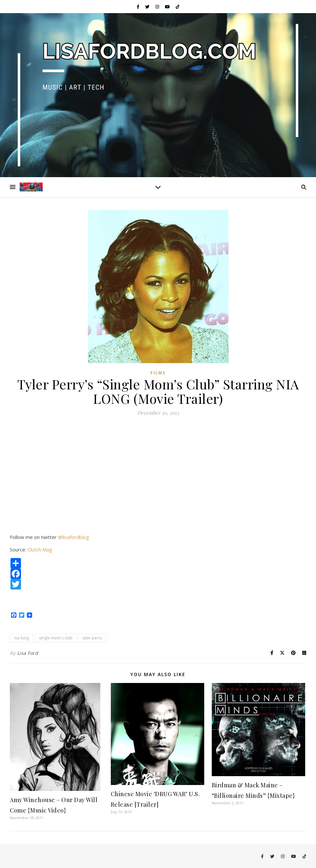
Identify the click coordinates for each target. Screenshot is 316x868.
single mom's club (56, 638)
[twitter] (148, 7)
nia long (21, 638)
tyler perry (92, 638)
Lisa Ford (28, 653)
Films (158, 373)
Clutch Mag (40, 549)
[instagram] (158, 7)
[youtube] (168, 7)
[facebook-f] (138, 7)
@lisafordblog (74, 537)
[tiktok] (178, 7)
